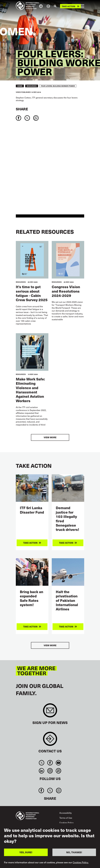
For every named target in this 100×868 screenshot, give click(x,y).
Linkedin (41, 771)
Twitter (41, 763)
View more (50, 437)
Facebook (50, 763)
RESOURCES (32, 86)
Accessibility (66, 813)
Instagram (50, 771)
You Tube (59, 763)
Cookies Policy (66, 823)
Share (22, 109)
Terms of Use (66, 818)
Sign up (50, 712)
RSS (59, 771)
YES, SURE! (26, 852)
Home (20, 86)
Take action (68, 6)
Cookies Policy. (81, 862)
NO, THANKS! (74, 852)
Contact (50, 740)
